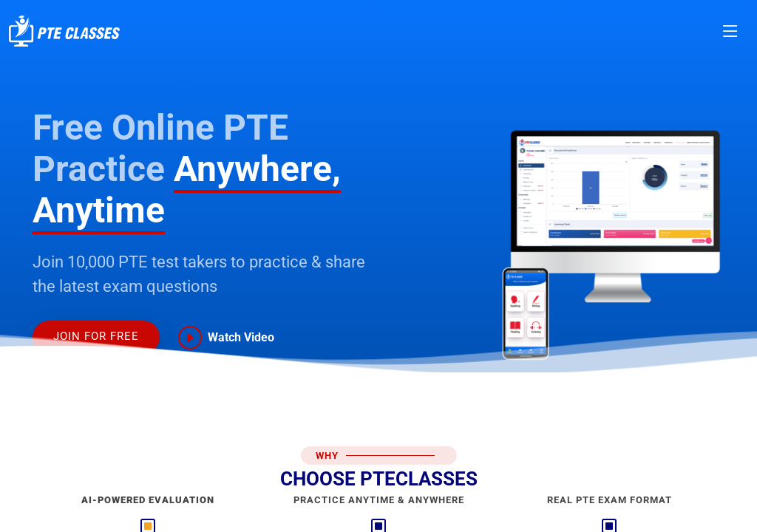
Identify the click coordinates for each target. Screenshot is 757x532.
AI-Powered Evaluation (148, 500)
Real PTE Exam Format (610, 500)
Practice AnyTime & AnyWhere (379, 500)
